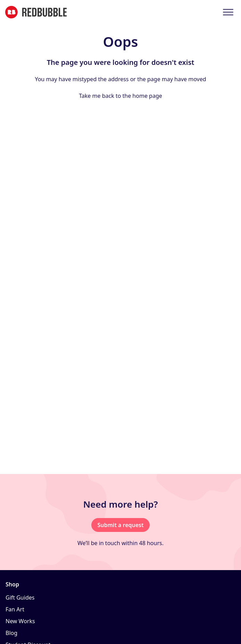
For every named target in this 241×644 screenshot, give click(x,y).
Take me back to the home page (120, 96)
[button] (228, 12)
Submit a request (120, 525)
